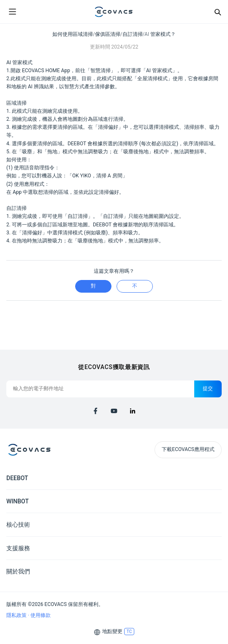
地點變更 (112, 631)
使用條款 (41, 615)
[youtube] (114, 411)
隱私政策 (17, 615)
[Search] (217, 12)
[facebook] (95, 411)
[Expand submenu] (215, 478)
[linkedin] (133, 411)
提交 (208, 389)
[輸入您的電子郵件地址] (100, 389)
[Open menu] (12, 12)
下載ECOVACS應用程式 (188, 449)
